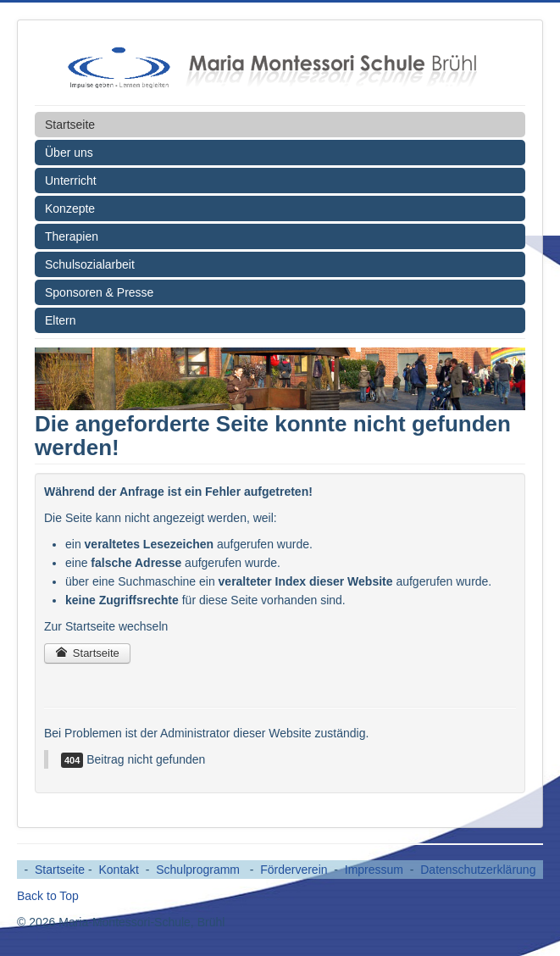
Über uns (69, 153)
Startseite (70, 125)
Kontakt (119, 870)
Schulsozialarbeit (90, 264)
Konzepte (70, 208)
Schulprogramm (200, 870)
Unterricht (71, 181)
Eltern (61, 320)
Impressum (374, 870)
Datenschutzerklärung (478, 870)
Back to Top (48, 896)
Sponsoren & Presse (99, 292)
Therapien (72, 236)
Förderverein (294, 870)
